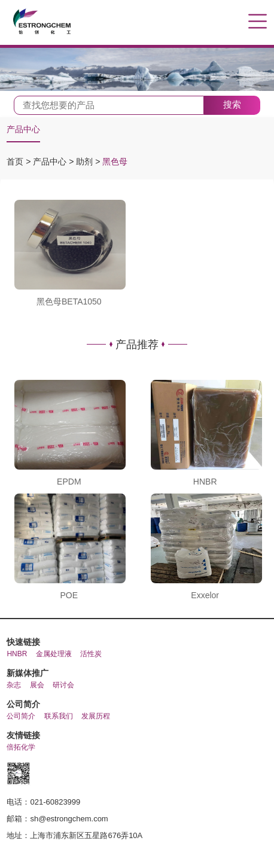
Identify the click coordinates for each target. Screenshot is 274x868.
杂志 (14, 685)
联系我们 (59, 716)
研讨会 (63, 685)
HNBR (17, 654)
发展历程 (96, 716)
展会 (37, 685)
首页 (16, 162)
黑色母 (115, 162)
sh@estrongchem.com (69, 819)
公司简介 (21, 716)
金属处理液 (54, 654)
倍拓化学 (21, 747)
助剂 (86, 162)
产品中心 (23, 129)
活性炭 (91, 654)
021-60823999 (55, 802)
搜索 (232, 104)
